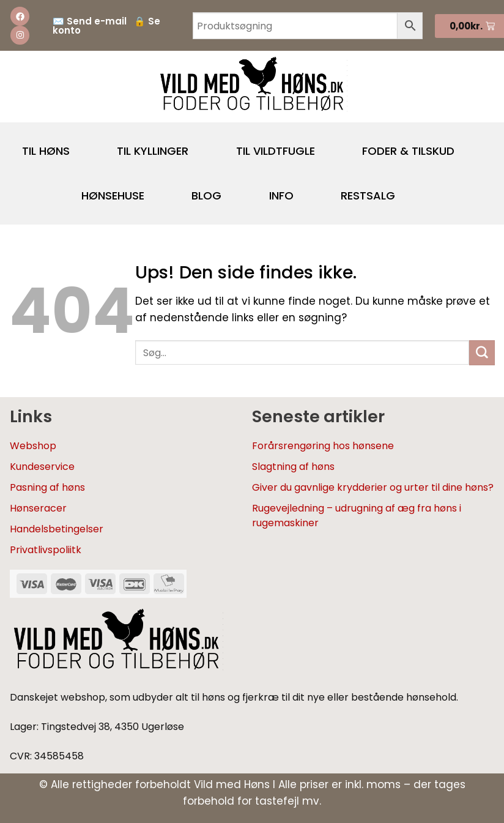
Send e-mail (97, 21)
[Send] (482, 353)
